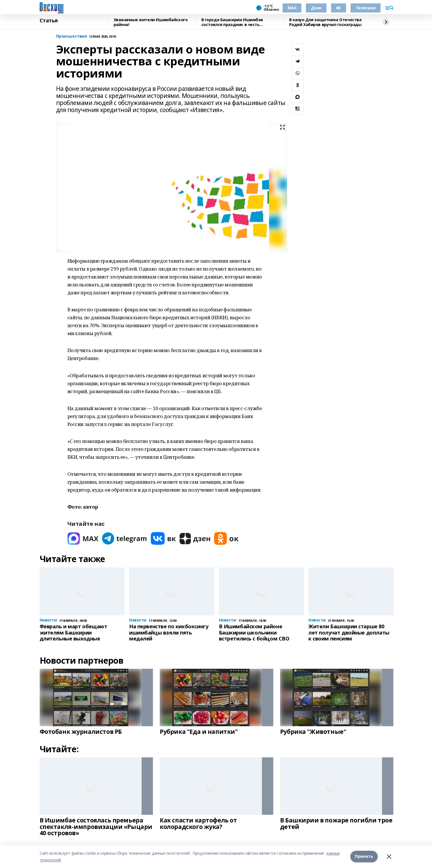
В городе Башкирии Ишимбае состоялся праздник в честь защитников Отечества (232, 22)
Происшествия (72, 36)
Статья (49, 21)
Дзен (316, 8)
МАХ (292, 8)
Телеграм (366, 8)
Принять (364, 857)
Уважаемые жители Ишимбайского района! (151, 22)
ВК (339, 8)
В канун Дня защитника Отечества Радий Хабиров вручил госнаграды (325, 22)
